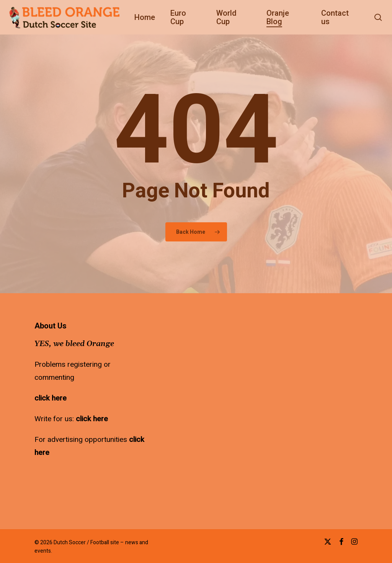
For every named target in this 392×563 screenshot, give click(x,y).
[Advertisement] (218, 370)
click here (51, 398)
